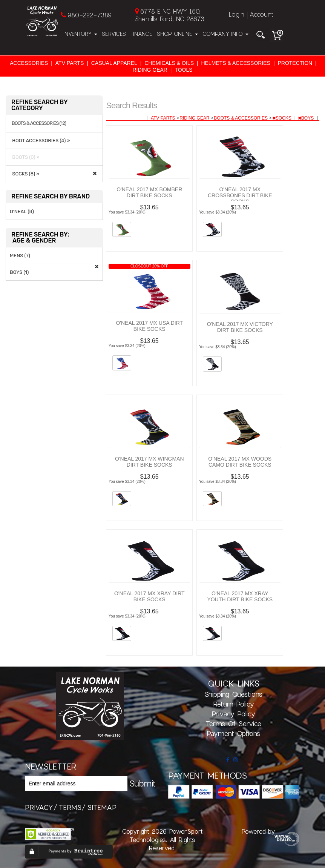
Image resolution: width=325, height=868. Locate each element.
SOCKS (282, 118)
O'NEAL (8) (22, 211)
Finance (141, 34)
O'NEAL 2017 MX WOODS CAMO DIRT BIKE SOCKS (240, 462)
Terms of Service (234, 724)
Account (261, 14)
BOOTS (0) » (25, 157)
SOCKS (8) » (25, 174)
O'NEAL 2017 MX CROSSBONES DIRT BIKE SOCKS (240, 195)
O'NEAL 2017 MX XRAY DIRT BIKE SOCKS (149, 596)
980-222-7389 (90, 15)
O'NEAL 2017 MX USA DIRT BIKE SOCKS (149, 326)
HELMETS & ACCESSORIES (236, 63)
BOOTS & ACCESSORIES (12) (39, 123)
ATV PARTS (70, 63)
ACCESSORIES (29, 63)
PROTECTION (295, 63)
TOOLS (183, 70)
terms (70, 807)
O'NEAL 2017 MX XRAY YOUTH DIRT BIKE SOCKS (240, 596)
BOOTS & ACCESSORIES (241, 118)
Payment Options (233, 733)
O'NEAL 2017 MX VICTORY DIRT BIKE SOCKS (240, 327)
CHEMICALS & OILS (169, 63)
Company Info (225, 34)
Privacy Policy (233, 714)
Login (237, 14)
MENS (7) (20, 256)
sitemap (102, 807)
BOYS (307, 118)
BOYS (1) (19, 272)
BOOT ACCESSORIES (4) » (40, 141)
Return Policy (234, 704)
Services (114, 34)
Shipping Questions (233, 694)
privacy (39, 807)
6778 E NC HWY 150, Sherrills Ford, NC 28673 (170, 15)
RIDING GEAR (150, 70)
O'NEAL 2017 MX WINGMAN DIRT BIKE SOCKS (149, 462)
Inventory (80, 34)
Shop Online (177, 34)
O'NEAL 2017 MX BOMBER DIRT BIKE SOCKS (149, 192)
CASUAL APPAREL (114, 63)
